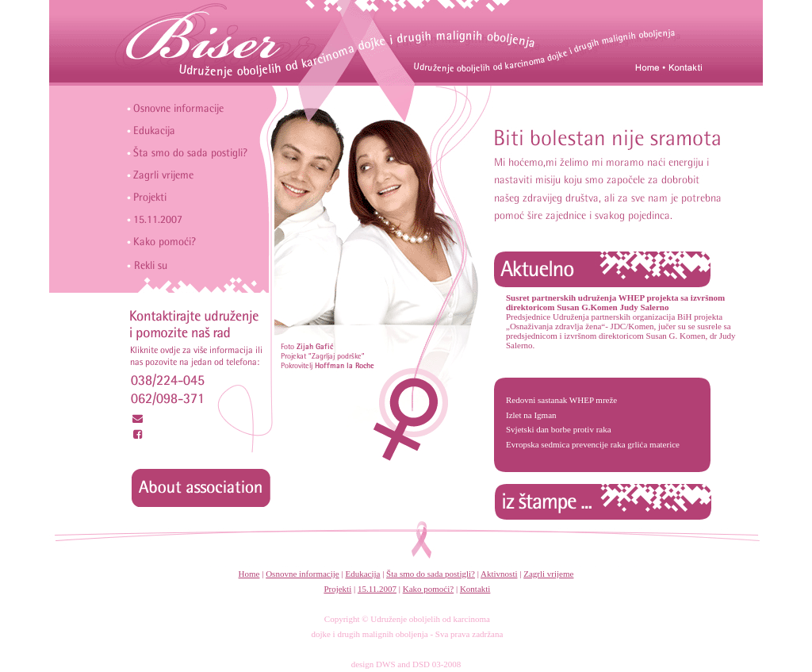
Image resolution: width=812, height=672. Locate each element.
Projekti (337, 589)
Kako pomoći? (428, 589)
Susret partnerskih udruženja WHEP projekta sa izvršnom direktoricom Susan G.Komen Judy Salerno (615, 302)
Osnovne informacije (303, 574)
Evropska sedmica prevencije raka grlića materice (593, 444)
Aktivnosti (499, 574)
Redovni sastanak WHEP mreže (561, 400)
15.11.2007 (377, 589)
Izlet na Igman (531, 415)
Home (249, 574)
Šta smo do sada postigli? (431, 574)
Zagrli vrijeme (548, 574)
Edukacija (362, 574)
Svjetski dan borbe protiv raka (559, 429)
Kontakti (475, 589)
